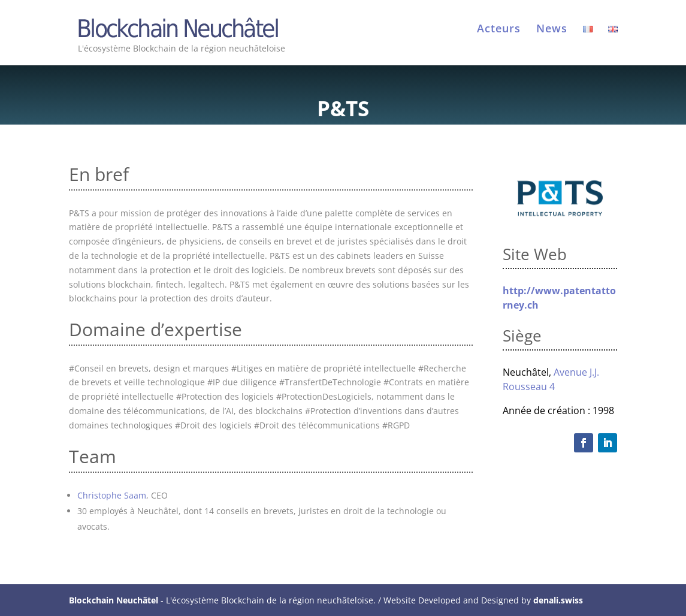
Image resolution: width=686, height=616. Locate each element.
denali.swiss (558, 600)
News (552, 30)
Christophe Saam (112, 495)
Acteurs (499, 30)
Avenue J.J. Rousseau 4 (551, 379)
